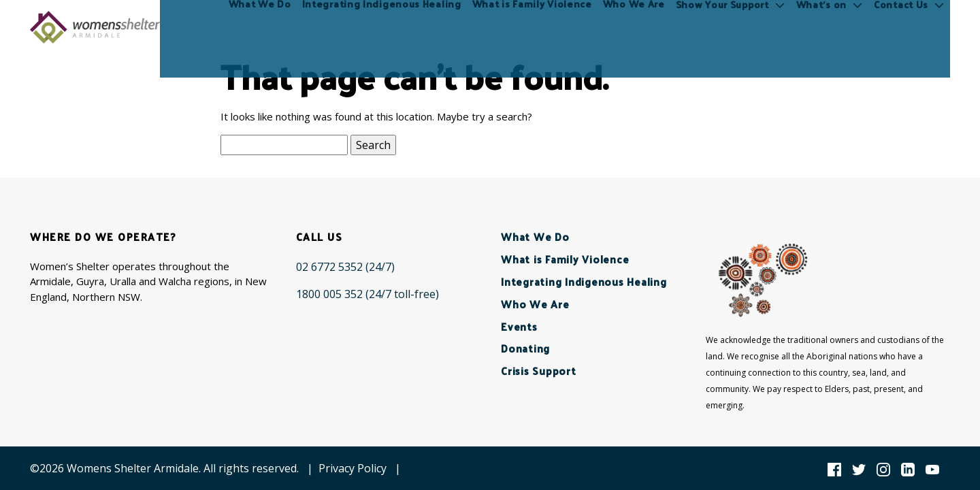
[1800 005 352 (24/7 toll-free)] (367, 294)
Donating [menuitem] (525, 348)
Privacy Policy (353, 468)
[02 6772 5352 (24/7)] (345, 267)
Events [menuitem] (519, 326)
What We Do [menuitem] (261, 27)
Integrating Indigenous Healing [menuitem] (382, 27)
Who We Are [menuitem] (635, 27)
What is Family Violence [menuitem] (533, 27)
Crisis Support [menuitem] (539, 371)
